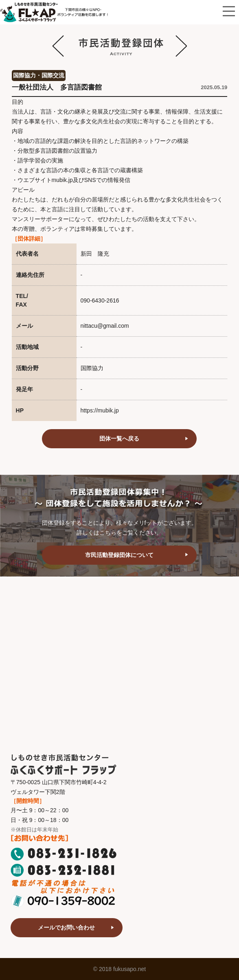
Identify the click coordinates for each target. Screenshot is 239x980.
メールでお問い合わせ (66, 927)
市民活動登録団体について (119, 555)
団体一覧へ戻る (119, 438)
